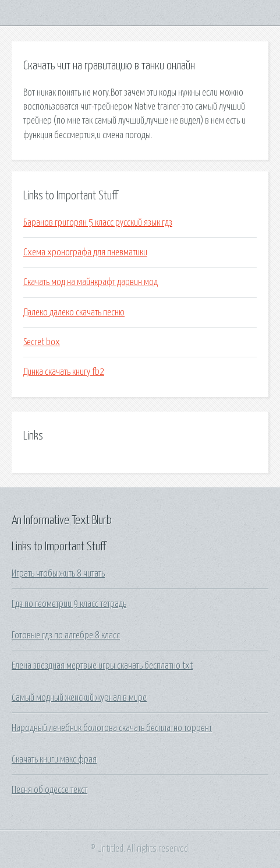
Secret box (42, 342)
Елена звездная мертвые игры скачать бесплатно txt (102, 666)
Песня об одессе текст (49, 790)
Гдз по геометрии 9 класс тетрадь (69, 604)
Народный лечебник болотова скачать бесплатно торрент (112, 728)
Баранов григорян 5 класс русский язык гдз (98, 223)
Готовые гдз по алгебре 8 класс (66, 635)
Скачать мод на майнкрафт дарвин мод (91, 282)
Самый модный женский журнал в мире (79, 698)
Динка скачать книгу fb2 (64, 372)
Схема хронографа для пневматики (85, 252)
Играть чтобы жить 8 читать (58, 574)
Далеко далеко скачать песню (74, 312)
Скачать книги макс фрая (54, 760)
